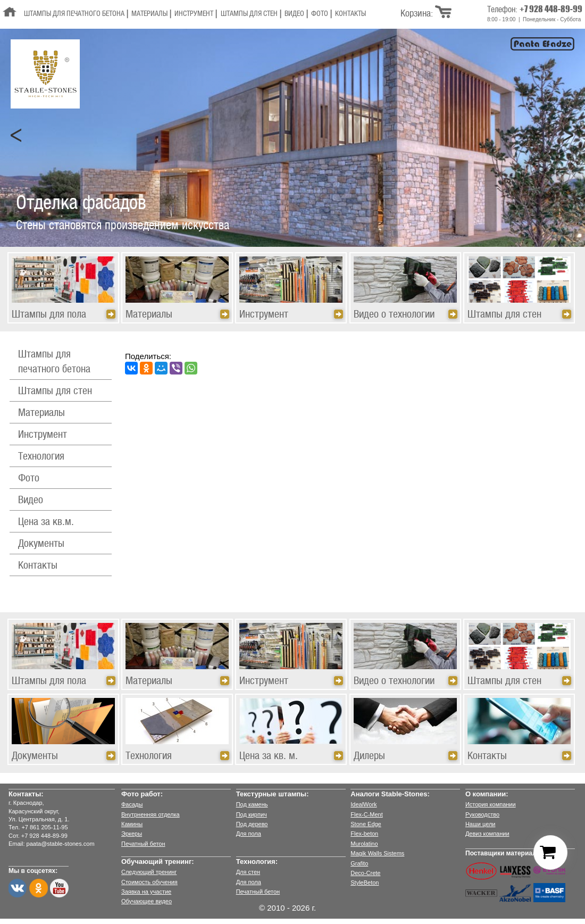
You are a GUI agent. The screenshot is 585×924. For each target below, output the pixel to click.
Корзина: (417, 14)
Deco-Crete (365, 873)
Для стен (248, 872)
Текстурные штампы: (273, 794)
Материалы (149, 14)
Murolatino (364, 844)
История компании (491, 804)
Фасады (132, 804)
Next (569, 136)
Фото (320, 14)
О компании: (487, 794)
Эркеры (132, 834)
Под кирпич (252, 814)
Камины (132, 824)
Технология (41, 457)
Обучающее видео (147, 901)
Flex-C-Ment (367, 814)
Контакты (350, 14)
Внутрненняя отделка (151, 814)
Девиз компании (487, 834)
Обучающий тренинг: (158, 861)
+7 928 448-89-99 (551, 9)
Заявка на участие (146, 892)
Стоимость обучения (149, 882)
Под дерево (252, 824)
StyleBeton (365, 883)
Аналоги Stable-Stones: (390, 794)
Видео (294, 14)
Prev (16, 136)
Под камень (252, 804)
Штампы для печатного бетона (74, 14)
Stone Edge (366, 824)
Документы (41, 544)
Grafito (359, 863)
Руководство (482, 814)
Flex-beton (364, 834)
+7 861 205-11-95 (44, 827)
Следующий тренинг (149, 872)
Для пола (249, 834)
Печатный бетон (143, 844)
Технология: (257, 861)
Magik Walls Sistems (377, 853)
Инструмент (194, 14)
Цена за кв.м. (46, 522)
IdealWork (363, 804)
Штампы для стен (249, 14)
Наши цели (480, 824)
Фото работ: (142, 794)
